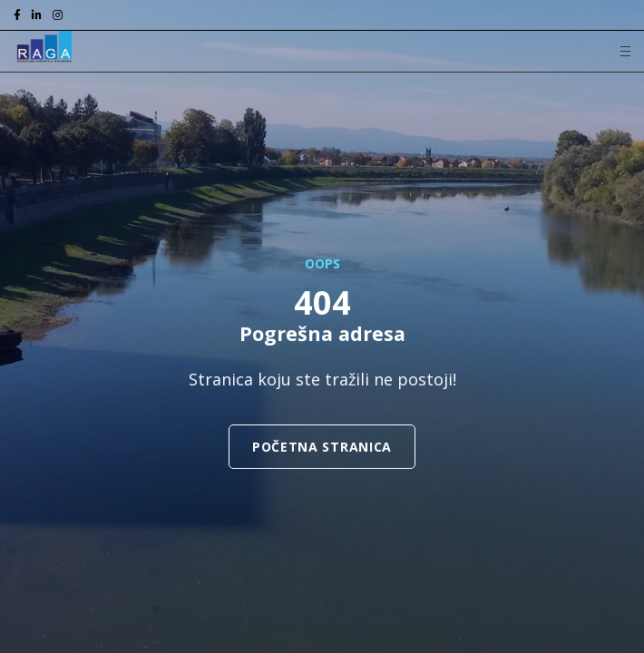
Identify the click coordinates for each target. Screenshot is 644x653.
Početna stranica (322, 447)
